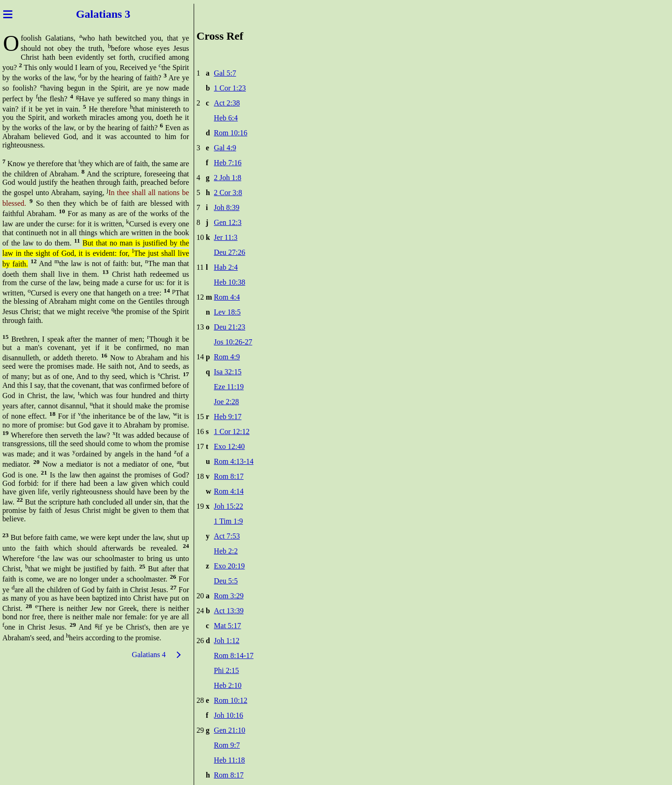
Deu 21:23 (229, 327)
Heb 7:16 (227, 163)
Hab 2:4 (226, 267)
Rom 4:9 (227, 357)
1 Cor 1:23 (230, 88)
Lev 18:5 (227, 312)
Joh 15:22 (228, 506)
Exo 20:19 (229, 566)
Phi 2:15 (226, 670)
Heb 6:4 (226, 118)
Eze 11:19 (229, 387)
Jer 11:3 (226, 237)
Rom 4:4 (227, 297)
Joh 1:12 (227, 641)
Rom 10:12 (231, 700)
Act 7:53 (227, 536)
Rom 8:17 (229, 476)
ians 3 (116, 14)
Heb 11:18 (229, 760)
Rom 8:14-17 (234, 655)
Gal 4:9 (225, 148)
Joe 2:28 (226, 402)
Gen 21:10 (229, 730)
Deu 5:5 (226, 581)
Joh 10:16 (228, 715)
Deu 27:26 (229, 252)
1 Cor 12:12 (231, 431)
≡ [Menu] (8, 14)
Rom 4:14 (229, 491)
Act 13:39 (229, 611)
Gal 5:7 (225, 73)
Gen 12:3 (227, 222)
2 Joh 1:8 (227, 178)
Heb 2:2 (226, 551)
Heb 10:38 (229, 282)
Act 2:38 (227, 103)
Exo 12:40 (229, 446)
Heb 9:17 (227, 417)
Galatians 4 (149, 655)
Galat (89, 14)
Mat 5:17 (227, 626)
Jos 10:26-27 (233, 342)
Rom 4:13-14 (234, 461)
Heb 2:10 (227, 685)
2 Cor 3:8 (228, 193)
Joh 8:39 (227, 207)
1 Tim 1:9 (228, 521)
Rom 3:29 (229, 596)
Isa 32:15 (227, 372)
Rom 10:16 (231, 133)
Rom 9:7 (227, 745)
